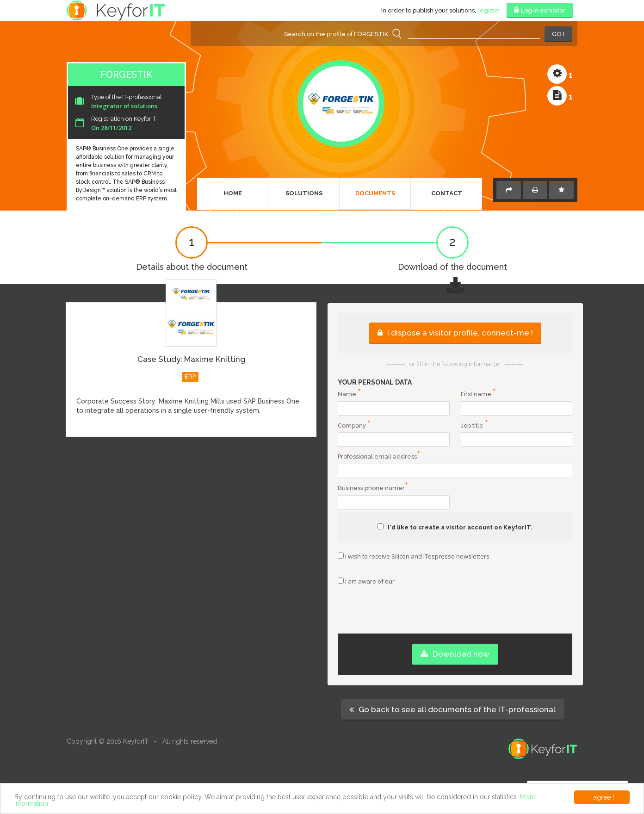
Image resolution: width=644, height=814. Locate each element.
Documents (375, 193)
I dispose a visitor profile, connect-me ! (455, 333)
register (489, 10)
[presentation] (455, 615)
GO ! (558, 34)
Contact (447, 193)
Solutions (304, 193)
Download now (455, 654)
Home (233, 193)
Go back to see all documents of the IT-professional (452, 709)
